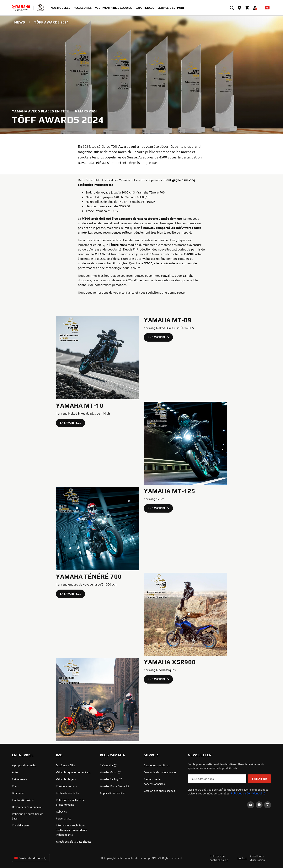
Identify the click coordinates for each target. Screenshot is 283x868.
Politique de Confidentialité (248, 793)
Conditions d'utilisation (258, 858)
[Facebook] (259, 805)
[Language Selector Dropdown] (267, 8)
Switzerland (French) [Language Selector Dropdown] (30, 858)
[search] (232, 8)
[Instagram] (268, 805)
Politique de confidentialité (219, 858)
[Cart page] (247, 8)
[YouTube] (251, 805)
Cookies (242, 858)
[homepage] (21, 8)
